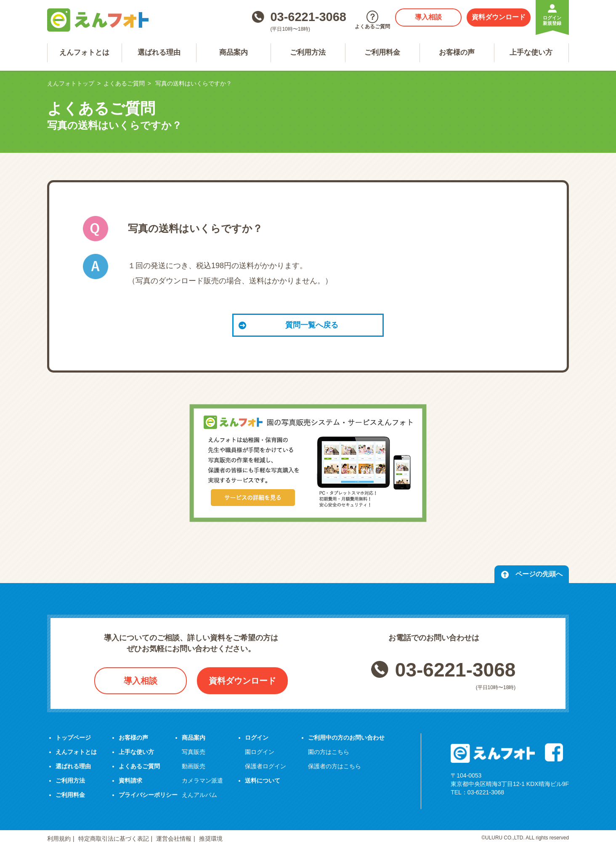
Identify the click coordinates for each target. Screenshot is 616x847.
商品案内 (234, 52)
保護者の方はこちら (335, 766)
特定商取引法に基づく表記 (114, 839)
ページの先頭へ (532, 575)
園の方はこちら (329, 752)
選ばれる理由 (159, 52)
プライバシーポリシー (148, 795)
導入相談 (428, 17)
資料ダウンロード (499, 17)
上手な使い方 (531, 52)
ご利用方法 (308, 52)
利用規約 (59, 839)
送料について (263, 780)
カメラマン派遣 (202, 780)
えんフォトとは (84, 52)
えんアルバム (199, 795)
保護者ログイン (266, 766)
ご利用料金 (382, 52)
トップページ (73, 738)
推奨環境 (211, 839)
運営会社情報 (174, 839)
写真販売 (194, 752)
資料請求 (130, 780)
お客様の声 (457, 52)
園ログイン (260, 752)
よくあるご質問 (124, 83)
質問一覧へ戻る (288, 325)
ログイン (257, 738)
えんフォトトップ (71, 83)
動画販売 (194, 766)
